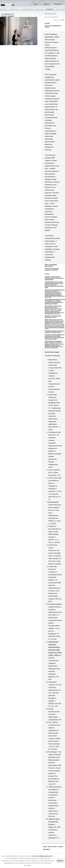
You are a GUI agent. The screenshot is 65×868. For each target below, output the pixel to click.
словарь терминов (60, 9)
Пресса (36, 4)
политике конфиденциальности (42, 856)
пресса (34, 1)
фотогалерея (33, 3)
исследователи (49, 9)
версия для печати (59, 20)
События (46, 4)
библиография (39, 9)
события (34, 2)
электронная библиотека (28, 9)
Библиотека (58, 4)
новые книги (3, 9)
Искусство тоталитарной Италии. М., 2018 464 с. (52, 269)
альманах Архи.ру (14, 9)
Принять (60, 861)
